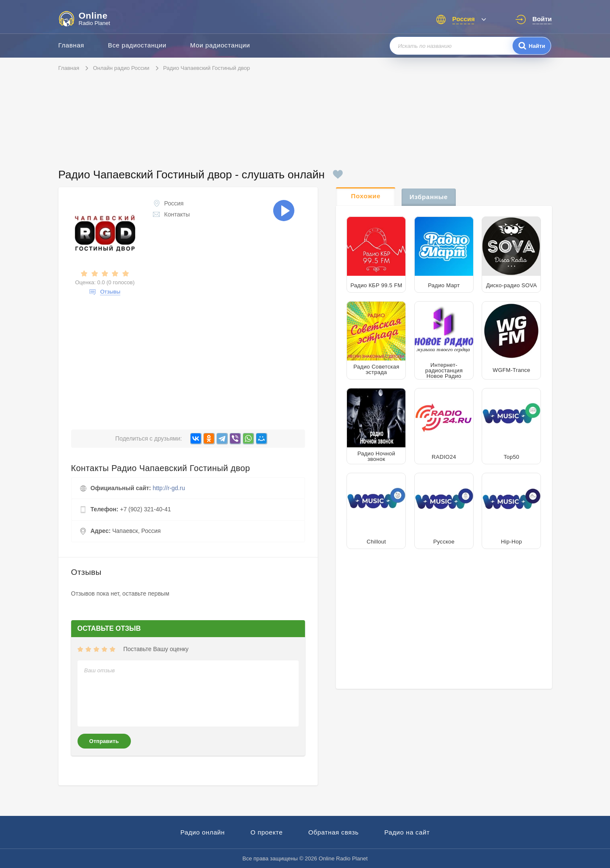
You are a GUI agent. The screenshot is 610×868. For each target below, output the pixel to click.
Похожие (366, 196)
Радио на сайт (407, 832)
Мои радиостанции (220, 45)
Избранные (429, 197)
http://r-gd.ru (169, 488)
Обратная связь (334, 832)
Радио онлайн (203, 832)
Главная (71, 45)
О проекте (266, 832)
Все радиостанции (137, 45)
